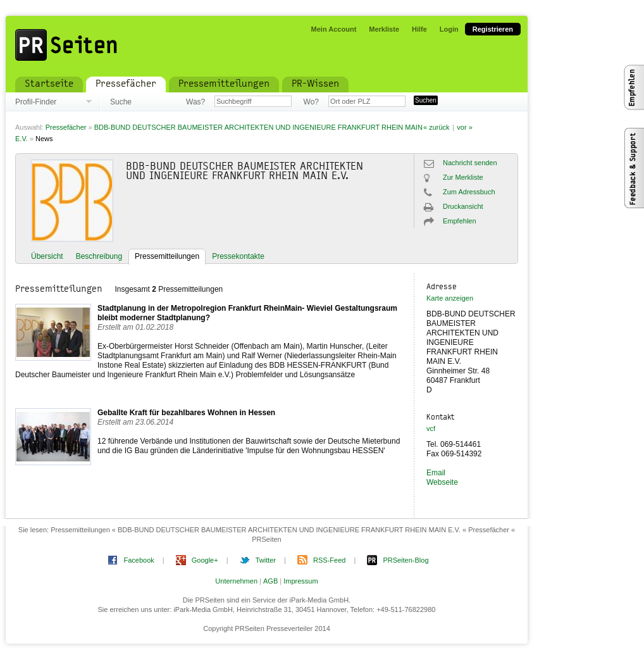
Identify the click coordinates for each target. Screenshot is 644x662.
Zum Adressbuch (469, 192)
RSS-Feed (329, 560)
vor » (464, 127)
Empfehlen (460, 221)
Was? (195, 102)
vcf (431, 428)
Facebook (139, 560)
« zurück (437, 127)
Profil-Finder (36, 102)
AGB (270, 581)
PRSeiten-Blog (406, 560)
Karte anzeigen (450, 298)
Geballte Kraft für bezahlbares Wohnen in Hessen (186, 413)
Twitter (266, 560)
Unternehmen (236, 581)
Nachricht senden (470, 163)
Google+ (205, 560)
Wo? (311, 102)
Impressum (300, 581)
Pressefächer (66, 127)
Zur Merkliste (463, 177)
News (44, 139)
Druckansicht (463, 206)
